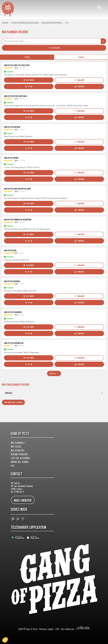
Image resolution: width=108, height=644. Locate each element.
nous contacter (23, 500)
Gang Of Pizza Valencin (12, 127)
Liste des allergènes (21, 458)
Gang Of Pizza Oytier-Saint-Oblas (16, 96)
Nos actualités (18, 451)
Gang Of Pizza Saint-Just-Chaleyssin (17, 65)
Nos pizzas (16, 447)
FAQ (12, 466)
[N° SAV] (29, 86)
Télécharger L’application (28, 528)
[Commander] (79, 80)
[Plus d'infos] (29, 80)
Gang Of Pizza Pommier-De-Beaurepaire (18, 220)
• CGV (57, 629)
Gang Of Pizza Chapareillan (14, 343)
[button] (5, 640)
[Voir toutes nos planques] (13, 402)
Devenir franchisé (19, 455)
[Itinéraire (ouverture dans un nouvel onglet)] (79, 86)
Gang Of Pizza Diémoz (11, 158)
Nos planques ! (18, 443)
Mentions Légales (47, 629)
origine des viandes (20, 462)
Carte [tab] (81, 57)
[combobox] (51, 41)
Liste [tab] (27, 57)
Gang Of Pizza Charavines (13, 312)
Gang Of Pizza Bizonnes (12, 281)
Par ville (54, 393)
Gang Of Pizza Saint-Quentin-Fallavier (17, 189)
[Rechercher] (103, 41)
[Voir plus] (54, 374)
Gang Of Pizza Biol (10, 251)
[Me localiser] (54, 48)
